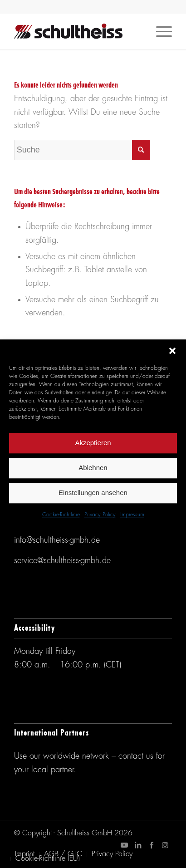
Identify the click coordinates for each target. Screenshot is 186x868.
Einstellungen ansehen (93, 493)
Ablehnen (93, 468)
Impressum (132, 515)
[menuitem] (25, 854)
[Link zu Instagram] (165, 845)
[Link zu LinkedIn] (138, 845)
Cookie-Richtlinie (61, 515)
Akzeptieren (93, 443)
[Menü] (159, 31)
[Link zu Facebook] (152, 845)
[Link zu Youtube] (124, 845)
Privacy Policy (100, 515)
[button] (172, 351)
